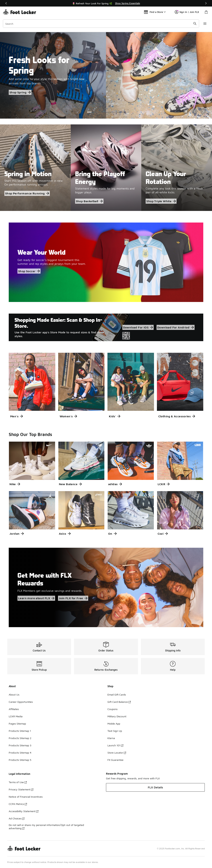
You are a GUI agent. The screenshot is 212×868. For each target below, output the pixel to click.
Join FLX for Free (73, 598)
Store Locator (117, 753)
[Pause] (186, 111)
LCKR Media (16, 716)
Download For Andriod (176, 327)
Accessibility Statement (24, 811)
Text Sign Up (115, 731)
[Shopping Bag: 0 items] (206, 12)
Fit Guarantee (115, 760)
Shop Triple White (161, 201)
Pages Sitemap (17, 724)
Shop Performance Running (27, 193)
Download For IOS (138, 327)
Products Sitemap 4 (20, 753)
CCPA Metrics (18, 804)
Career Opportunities (21, 702)
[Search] (101, 24)
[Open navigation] (205, 24)
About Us (14, 695)
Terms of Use (18, 782)
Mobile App (114, 724)
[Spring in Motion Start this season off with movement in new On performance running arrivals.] (35, 168)
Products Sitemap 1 (20, 731)
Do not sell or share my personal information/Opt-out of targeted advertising (46, 827)
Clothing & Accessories (177, 416)
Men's (17, 416)
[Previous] (6, 3)
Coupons (112, 709)
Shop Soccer (29, 271)
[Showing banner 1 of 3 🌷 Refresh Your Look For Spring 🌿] (106, 3)
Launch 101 (115, 745)
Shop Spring (20, 92)
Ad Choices (17, 818)
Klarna (111, 738)
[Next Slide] (203, 111)
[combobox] (101, 24)
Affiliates (14, 709)
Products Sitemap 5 (20, 760)
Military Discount (117, 716)
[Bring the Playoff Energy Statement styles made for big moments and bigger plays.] (106, 168)
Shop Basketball (89, 201)
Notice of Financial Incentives (26, 797)
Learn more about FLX (36, 598)
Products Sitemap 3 (20, 745)
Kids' (115, 416)
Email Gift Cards (117, 695)
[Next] (206, 3)
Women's (68, 416)
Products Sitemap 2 (20, 738)
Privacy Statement (21, 789)
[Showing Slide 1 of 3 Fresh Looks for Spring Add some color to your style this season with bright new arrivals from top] (106, 75)
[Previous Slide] (195, 111)
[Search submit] (195, 24)
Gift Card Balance (119, 702)
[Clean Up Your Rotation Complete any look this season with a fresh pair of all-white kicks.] (177, 168)
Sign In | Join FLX (187, 12)
